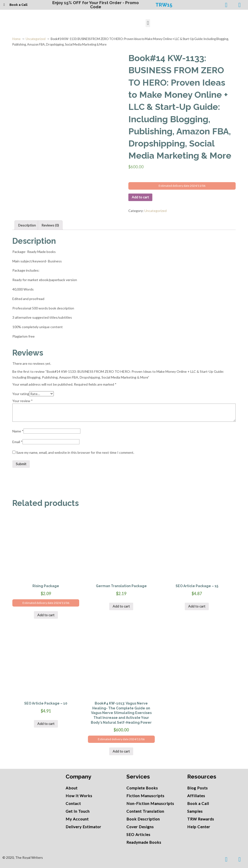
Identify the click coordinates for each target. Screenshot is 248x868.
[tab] (27, 225)
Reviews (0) (50, 225)
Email (17, 442)
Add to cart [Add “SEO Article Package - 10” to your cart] (46, 724)
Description (27, 225)
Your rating (21, 394)
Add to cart (140, 197)
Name (18, 431)
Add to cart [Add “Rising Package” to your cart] (46, 615)
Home (16, 39)
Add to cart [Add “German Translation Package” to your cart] (121, 606)
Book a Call (18, 5)
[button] (148, 23)
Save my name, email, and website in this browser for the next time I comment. (75, 452)
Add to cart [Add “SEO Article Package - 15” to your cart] (197, 606)
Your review (23, 401)
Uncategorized (36, 39)
